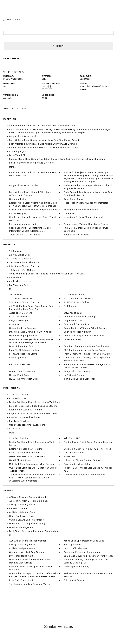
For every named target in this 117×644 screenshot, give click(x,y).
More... (12, 167)
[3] (50, 86)
